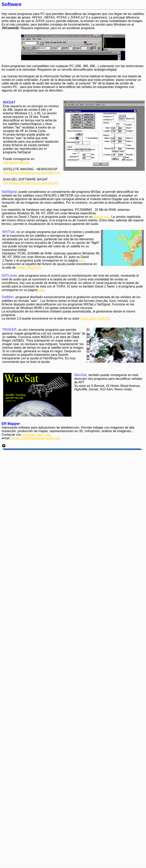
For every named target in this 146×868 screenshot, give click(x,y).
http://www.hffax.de (16, 162)
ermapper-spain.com (36, 435)
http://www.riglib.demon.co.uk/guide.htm (31, 183)
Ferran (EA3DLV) (29, 268)
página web (102, 217)
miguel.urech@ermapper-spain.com (35, 438)
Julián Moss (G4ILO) (95, 318)
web (82, 260)
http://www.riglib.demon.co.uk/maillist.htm (32, 173)
